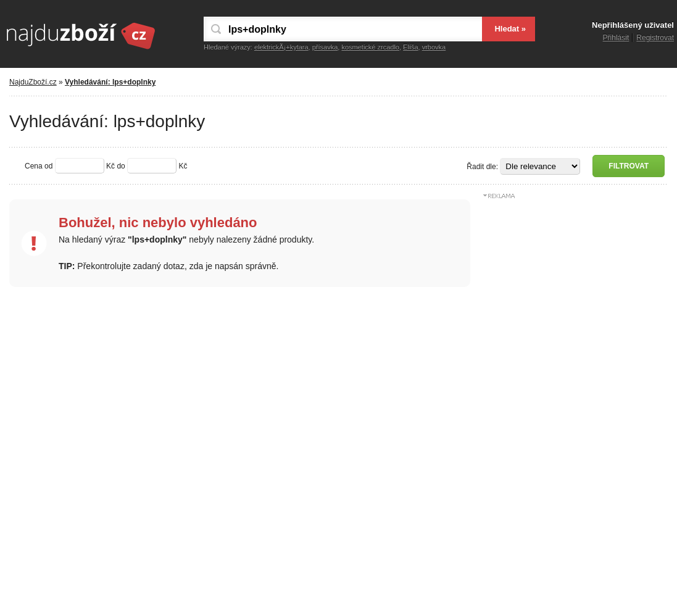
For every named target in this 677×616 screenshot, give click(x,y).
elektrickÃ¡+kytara (281, 47)
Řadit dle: (482, 167)
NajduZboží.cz (33, 82)
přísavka (325, 47)
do (121, 166)
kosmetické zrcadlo (370, 47)
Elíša (410, 47)
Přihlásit (616, 38)
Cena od (39, 166)
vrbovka (434, 47)
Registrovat (655, 38)
